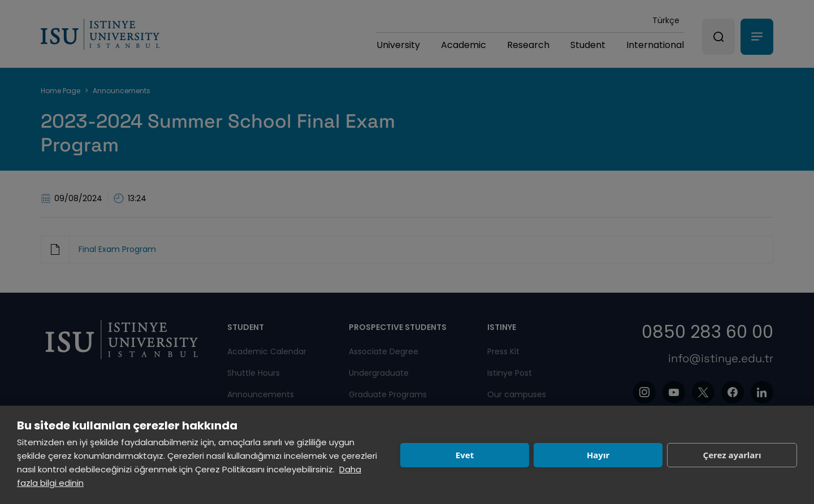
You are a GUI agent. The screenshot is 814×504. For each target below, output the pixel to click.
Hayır (598, 455)
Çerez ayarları (732, 455)
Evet (465, 455)
